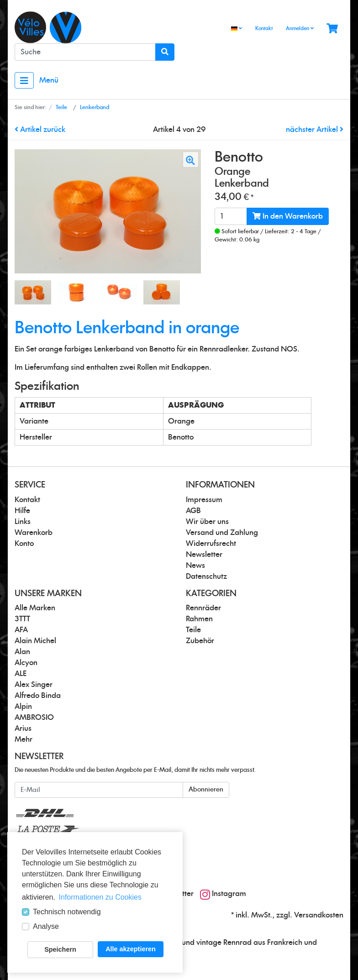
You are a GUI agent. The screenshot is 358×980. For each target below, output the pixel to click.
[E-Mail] (99, 790)
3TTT (22, 619)
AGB (193, 511)
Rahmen (199, 619)
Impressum (204, 500)
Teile (193, 630)
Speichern (60, 949)
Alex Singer (34, 685)
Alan (22, 652)
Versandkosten (319, 915)
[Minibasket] (332, 29)
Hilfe (22, 511)
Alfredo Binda (38, 696)
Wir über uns (207, 522)
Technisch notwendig (67, 912)
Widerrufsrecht (211, 544)
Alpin (23, 707)
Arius (23, 728)
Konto (24, 544)
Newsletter (204, 555)
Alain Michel (35, 641)
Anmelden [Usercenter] (300, 28)
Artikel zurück (40, 130)
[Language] (237, 29)
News (195, 566)
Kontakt (264, 29)
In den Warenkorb (288, 216)
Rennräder (203, 608)
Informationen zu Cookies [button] (100, 897)
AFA (21, 630)
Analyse (46, 926)
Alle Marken (35, 608)
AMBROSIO (34, 718)
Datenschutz (206, 576)
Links (23, 522)
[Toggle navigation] (24, 80)
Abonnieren (206, 790)
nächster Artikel (315, 130)
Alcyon (26, 663)
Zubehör (200, 641)
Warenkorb (34, 533)
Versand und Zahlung (222, 533)
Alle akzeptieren (131, 949)
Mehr (24, 739)
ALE (21, 674)
